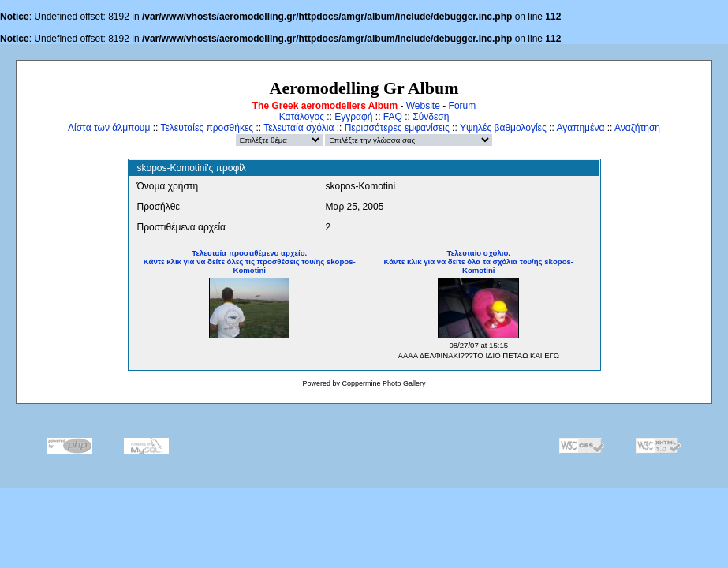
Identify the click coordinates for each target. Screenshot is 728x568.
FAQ (393, 117)
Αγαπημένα (580, 128)
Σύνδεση (431, 117)
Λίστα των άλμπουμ (109, 128)
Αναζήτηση (637, 128)
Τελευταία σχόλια (299, 128)
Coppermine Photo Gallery (383, 383)
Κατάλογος (302, 117)
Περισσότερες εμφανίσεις (397, 128)
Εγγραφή (353, 117)
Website (423, 106)
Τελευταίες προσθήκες (207, 128)
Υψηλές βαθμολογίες (503, 128)
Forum (463, 106)
